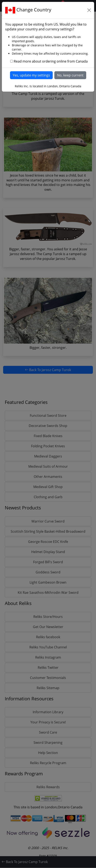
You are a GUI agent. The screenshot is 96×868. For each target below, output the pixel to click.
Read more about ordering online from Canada (51, 61)
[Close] (89, 10)
